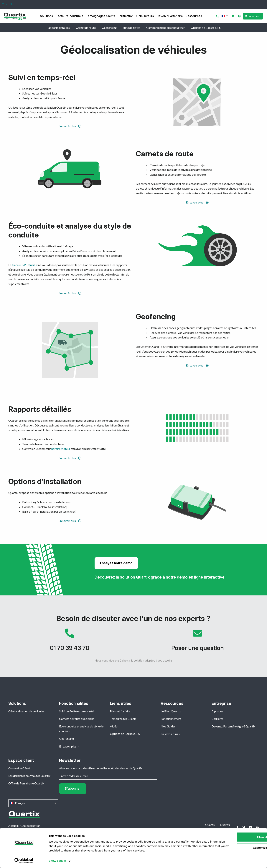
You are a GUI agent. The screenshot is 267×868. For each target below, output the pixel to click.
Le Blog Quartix (171, 711)
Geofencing (109, 28)
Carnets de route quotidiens (77, 719)
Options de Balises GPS (206, 28)
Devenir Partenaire (170, 16)
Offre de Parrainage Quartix (26, 783)
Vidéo (114, 726)
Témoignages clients (100, 16)
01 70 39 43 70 (70, 642)
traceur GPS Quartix (25, 265)
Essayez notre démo (116, 563)
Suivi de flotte (131, 28)
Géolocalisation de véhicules (26, 711)
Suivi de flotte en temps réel (77, 711)
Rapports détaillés (58, 28)
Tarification (126, 16)
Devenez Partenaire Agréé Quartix (233, 726)
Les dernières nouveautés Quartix (29, 776)
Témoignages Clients (123, 719)
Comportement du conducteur (165, 28)
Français (225, 16)
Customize (236, 847)
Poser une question (197, 642)
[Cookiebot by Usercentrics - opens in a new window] (24, 861)
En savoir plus (70, 126)
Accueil (13, 826)
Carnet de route (86, 28)
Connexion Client (19, 768)
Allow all (236, 837)
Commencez (253, 16)
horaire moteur (61, 449)
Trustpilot (8, 4)
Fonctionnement (171, 719)
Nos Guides (168, 726)
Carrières (217, 719)
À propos (217, 711)
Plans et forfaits (120, 711)
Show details (57, 861)
